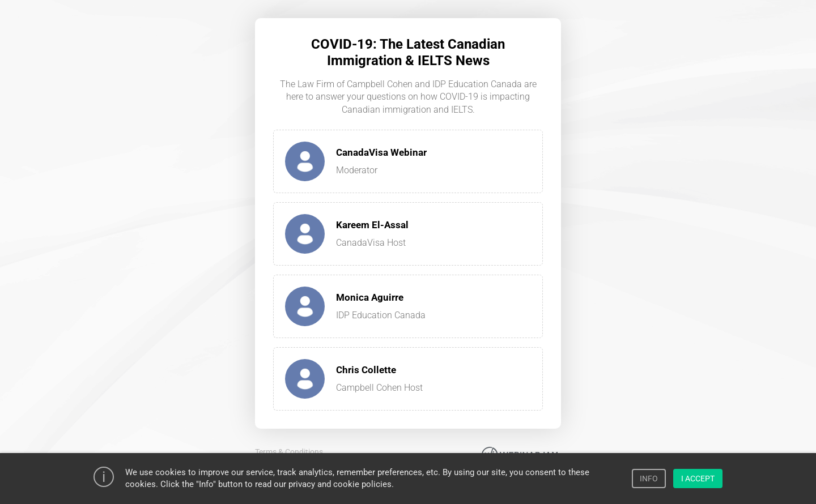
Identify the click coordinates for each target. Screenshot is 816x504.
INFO (649, 479)
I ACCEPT (698, 479)
